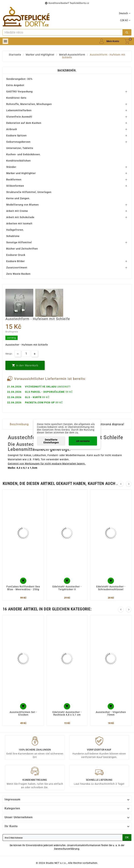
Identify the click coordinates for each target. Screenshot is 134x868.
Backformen (14, 180)
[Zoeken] (63, 32)
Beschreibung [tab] (19, 424)
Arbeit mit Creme (17, 211)
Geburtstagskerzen (18, 142)
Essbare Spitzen (16, 135)
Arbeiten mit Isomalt (19, 224)
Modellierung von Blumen (23, 205)
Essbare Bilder (16, 261)
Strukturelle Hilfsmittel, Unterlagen (29, 192)
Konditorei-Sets (16, 98)
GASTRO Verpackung (19, 91)
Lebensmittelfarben (19, 110)
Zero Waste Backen (18, 274)
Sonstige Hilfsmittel (19, 242)
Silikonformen (15, 186)
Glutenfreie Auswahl (19, 117)
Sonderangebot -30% (19, 79)
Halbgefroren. (15, 230)
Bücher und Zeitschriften (22, 249)
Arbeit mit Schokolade (20, 217)
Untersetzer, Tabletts (20, 148)
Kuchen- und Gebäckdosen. (24, 154)
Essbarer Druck (16, 255)
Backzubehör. (67, 70)
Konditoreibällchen (18, 161)
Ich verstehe (83, 441)
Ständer (11, 167)
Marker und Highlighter (21, 173)
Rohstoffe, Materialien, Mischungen (29, 104)
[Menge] (26, 354)
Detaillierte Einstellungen (51, 441)
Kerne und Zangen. (18, 198)
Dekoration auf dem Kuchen (24, 123)
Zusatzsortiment (17, 268)
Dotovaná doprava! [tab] (111, 424)
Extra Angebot (15, 85)
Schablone (13, 236)
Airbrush (12, 129)
